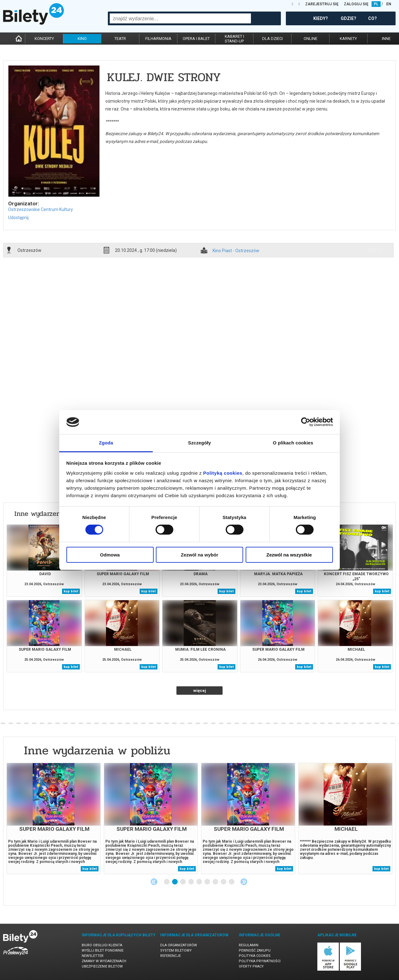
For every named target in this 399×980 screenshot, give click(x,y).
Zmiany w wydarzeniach (104, 961)
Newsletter (93, 956)
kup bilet (71, 591)
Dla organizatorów (179, 945)
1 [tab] (167, 882)
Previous (154, 882)
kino (82, 39)
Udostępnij (18, 218)
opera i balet (196, 39)
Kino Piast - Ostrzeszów (236, 251)
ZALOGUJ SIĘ (356, 4)
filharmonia (158, 39)
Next (244, 882)
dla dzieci (272, 39)
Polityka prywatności (260, 961)
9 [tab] (232, 882)
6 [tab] (208, 882)
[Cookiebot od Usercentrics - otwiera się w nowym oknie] (306, 422)
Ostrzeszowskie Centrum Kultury (41, 209)
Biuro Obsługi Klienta (102, 945)
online (310, 39)
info (375, 250)
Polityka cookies (255, 956)
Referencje (171, 956)
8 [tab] (224, 882)
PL (376, 4)
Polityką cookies (223, 473)
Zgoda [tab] (106, 443)
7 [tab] (216, 882)
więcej (200, 691)
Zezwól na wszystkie (289, 555)
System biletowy (176, 951)
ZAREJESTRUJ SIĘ (322, 4)
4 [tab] (191, 882)
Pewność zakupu (255, 951)
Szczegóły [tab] (199, 443)
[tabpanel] (54, 818)
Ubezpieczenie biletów (102, 966)
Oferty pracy (251, 966)
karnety (348, 39)
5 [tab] (199, 882)
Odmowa (110, 555)
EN (389, 4)
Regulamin (249, 945)
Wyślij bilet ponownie (103, 951)
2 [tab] (175, 882)
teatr (120, 39)
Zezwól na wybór (199, 555)
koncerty (44, 39)
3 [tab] (183, 882)
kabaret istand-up (234, 39)
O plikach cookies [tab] (293, 443)
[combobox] (180, 18)
